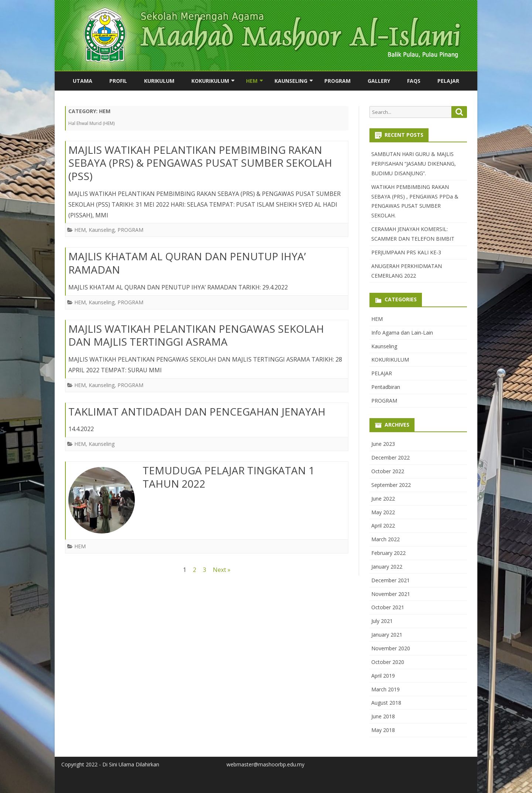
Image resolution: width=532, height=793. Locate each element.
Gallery (379, 81)
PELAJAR (448, 81)
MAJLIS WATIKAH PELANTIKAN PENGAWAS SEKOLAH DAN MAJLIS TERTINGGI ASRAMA (196, 335)
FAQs (414, 81)
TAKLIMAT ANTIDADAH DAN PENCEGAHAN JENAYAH (197, 411)
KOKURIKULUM (210, 81)
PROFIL (118, 81)
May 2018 (383, 730)
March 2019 (386, 689)
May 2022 (383, 512)
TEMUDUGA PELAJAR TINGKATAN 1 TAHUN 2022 (229, 477)
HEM (252, 81)
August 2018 (386, 703)
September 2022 (391, 485)
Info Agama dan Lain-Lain (402, 333)
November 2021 (391, 594)
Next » (222, 570)
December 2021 (391, 580)
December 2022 (391, 457)
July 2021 (382, 621)
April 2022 (383, 526)
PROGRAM (337, 81)
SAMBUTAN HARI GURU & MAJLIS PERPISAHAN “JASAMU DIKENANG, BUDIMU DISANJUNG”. (414, 164)
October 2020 (388, 662)
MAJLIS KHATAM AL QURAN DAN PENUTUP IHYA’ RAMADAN (187, 263)
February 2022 (388, 553)
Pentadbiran (386, 387)
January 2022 (387, 567)
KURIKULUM (159, 81)
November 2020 (391, 648)
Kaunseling (291, 81)
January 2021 (387, 635)
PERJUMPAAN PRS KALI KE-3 (406, 252)
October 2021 (388, 607)
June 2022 (383, 499)
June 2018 (383, 716)
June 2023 (383, 444)
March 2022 (386, 539)
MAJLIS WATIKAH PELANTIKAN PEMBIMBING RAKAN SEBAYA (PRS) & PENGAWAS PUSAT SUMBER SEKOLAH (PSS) (200, 163)
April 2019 (383, 676)
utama (83, 81)
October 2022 (388, 471)
